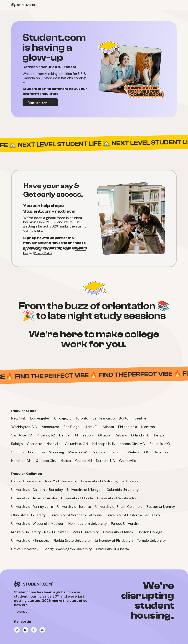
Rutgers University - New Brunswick (40, 532)
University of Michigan (85, 490)
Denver (65, 435)
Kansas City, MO (132, 444)
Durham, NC (105, 461)
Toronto (82, 418)
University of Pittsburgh (114, 540)
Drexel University (25, 549)
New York (19, 418)
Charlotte (35, 444)
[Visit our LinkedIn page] (42, 630)
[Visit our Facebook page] (34, 630)
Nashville (54, 444)
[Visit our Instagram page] (25, 630)
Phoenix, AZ (46, 435)
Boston (125, 418)
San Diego (72, 427)
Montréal (148, 427)
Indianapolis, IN (104, 444)
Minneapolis (84, 435)
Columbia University (123, 490)
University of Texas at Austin (34, 498)
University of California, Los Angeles (110, 481)
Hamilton (161, 452)
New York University (61, 481)
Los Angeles (40, 418)
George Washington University (67, 549)
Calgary (121, 435)
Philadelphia (128, 427)
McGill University (86, 532)
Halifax (66, 461)
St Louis (18, 452)
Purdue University (125, 524)
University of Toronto (74, 507)
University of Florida (77, 498)
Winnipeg (57, 452)
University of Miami (118, 532)
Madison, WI (78, 452)
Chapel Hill (84, 461)
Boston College (150, 532)
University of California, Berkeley (37, 490)
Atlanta (108, 427)
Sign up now (40, 102)
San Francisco (104, 418)
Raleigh (17, 444)
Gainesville (128, 461)
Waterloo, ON (138, 452)
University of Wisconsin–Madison (38, 524)
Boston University (161, 507)
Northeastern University (88, 524)
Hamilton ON (21, 461)
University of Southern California (76, 515)
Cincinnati (99, 452)
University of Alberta (113, 549)
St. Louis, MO (160, 444)
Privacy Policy (43, 253)
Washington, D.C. (24, 427)
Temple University (151, 540)
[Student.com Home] (24, 5)
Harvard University (26, 481)
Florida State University (72, 540)
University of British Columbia (119, 507)
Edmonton (37, 452)
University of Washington (117, 498)
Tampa (159, 435)
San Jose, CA (22, 435)
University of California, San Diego (133, 515)
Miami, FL (91, 427)
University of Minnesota (30, 540)
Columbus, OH (76, 444)
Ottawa (104, 435)
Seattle (141, 418)
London (118, 452)
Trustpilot (20, 612)
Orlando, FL (140, 435)
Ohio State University (28, 515)
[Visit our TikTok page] (17, 630)
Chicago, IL (63, 418)
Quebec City (46, 461)
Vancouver (51, 427)
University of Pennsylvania (32, 507)
